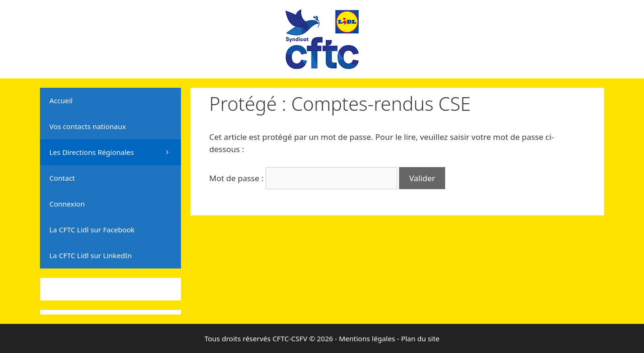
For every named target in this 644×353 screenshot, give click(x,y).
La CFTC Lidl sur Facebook (92, 230)
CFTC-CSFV (290, 338)
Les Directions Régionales (115, 152)
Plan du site (420, 338)
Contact (62, 178)
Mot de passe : (303, 178)
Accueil (61, 100)
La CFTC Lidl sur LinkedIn (90, 255)
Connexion (67, 204)
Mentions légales (367, 338)
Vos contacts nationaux (88, 126)
